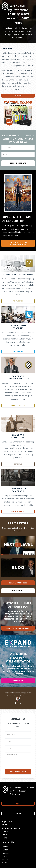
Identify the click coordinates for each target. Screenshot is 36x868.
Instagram (6, 853)
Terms (4, 838)
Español (18, 814)
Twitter (5, 850)
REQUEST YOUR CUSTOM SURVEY (18, 628)
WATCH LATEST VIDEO (18, 511)
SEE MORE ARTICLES (18, 591)
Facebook (5, 847)
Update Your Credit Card (12, 828)
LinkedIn (5, 856)
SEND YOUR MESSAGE (18, 771)
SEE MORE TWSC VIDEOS (18, 583)
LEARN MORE (18, 96)
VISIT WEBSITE (18, 301)
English (18, 804)
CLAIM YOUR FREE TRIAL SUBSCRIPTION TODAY (18, 243)
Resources (6, 831)
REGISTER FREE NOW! (18, 163)
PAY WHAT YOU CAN (18, 405)
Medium (5, 859)
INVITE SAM (18, 464)
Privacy (4, 835)
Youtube (5, 862)
